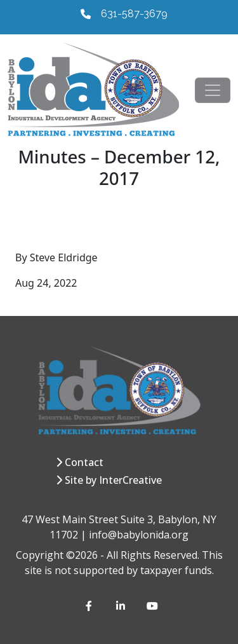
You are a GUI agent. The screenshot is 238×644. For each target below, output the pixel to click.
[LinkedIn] (121, 606)
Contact (84, 462)
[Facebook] (91, 606)
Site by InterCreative (113, 480)
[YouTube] (152, 606)
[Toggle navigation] (213, 90)
